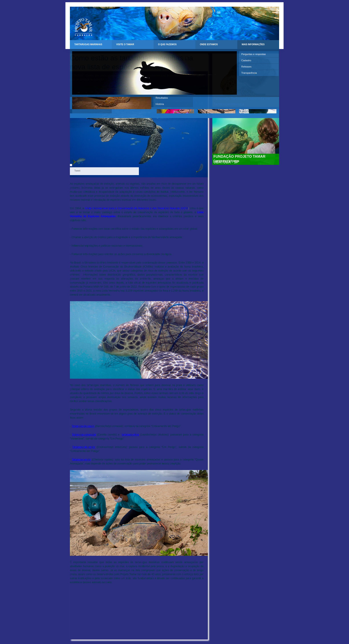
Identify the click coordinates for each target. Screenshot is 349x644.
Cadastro (246, 60)
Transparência (249, 73)
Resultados (162, 98)
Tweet (77, 171)
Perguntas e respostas (254, 54)
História (160, 104)
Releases (246, 67)
